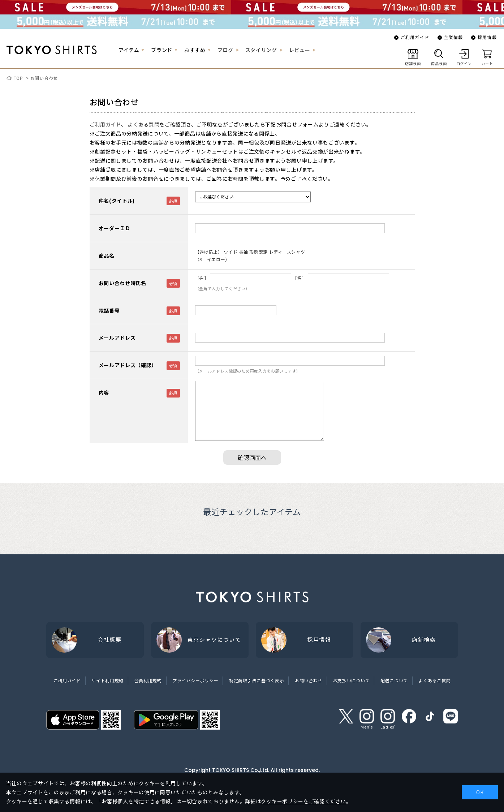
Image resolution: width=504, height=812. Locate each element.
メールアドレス (117, 338)
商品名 (107, 255)
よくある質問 (143, 124)
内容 (104, 392)
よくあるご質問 (434, 680)
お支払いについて (352, 680)
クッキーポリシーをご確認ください (303, 801)
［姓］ (202, 278)
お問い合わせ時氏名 (122, 283)
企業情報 (454, 37)
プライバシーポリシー (195, 680)
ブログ (225, 50)
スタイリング (261, 50)
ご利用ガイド (415, 37)
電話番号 (109, 310)
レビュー (300, 50)
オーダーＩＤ (115, 228)
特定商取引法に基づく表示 (257, 680)
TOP (18, 78)
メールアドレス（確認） (128, 365)
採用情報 (487, 37)
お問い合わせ (44, 78)
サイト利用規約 (107, 680)
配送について (394, 680)
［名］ (300, 278)
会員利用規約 (148, 680)
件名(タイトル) (117, 201)
